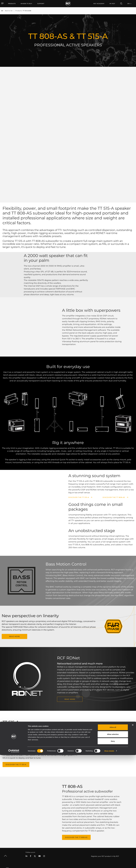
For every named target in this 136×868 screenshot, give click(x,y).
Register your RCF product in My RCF (105, 816)
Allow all (113, 840)
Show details (109, 864)
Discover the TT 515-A (79, 424)
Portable (28, 834)
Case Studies (75, 834)
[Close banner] (133, 838)
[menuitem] (26, 4)
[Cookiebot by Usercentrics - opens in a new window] (14, 864)
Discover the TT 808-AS (114, 424)
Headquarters (126, 834)
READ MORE (14, 562)
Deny (113, 854)
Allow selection (113, 847)
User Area (96, 834)
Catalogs (52, 834)
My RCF (112, 4)
